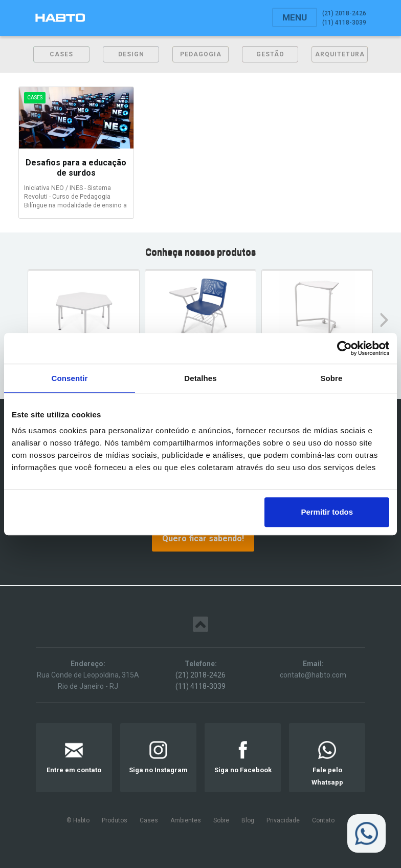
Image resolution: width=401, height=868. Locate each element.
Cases (149, 820)
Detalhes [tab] (200, 378)
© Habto (78, 820)
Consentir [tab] (70, 378)
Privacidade (283, 820)
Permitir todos (327, 512)
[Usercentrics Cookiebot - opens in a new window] (344, 348)
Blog (248, 820)
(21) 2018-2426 (201, 675)
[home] (60, 18)
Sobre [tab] (331, 378)
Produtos (115, 820)
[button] (295, 17)
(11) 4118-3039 (201, 686)
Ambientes (186, 820)
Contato (323, 820)
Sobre (221, 820)
